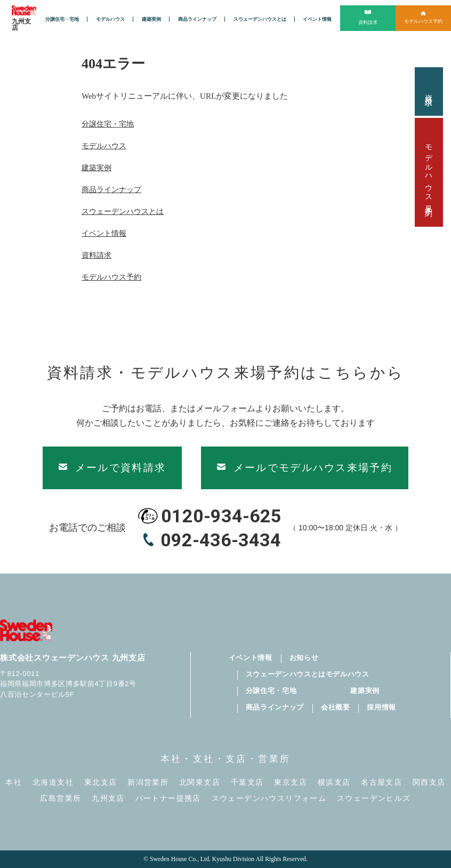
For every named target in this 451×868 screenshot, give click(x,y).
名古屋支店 (381, 782)
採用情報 (381, 707)
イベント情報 (317, 19)
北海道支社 (53, 782)
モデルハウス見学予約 (429, 172)
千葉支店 (247, 782)
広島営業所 (61, 798)
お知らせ (304, 658)
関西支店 (429, 782)
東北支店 (101, 782)
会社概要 (336, 707)
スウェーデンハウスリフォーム (269, 798)
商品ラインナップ (197, 19)
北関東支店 (200, 782)
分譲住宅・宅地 (62, 19)
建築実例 (151, 19)
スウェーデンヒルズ (374, 798)
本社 (14, 782)
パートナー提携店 (168, 798)
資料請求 (429, 91)
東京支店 (291, 782)
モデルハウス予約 (111, 277)
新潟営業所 (148, 782)
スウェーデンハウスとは (260, 19)
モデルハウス (110, 19)
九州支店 (108, 798)
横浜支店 (334, 782)
